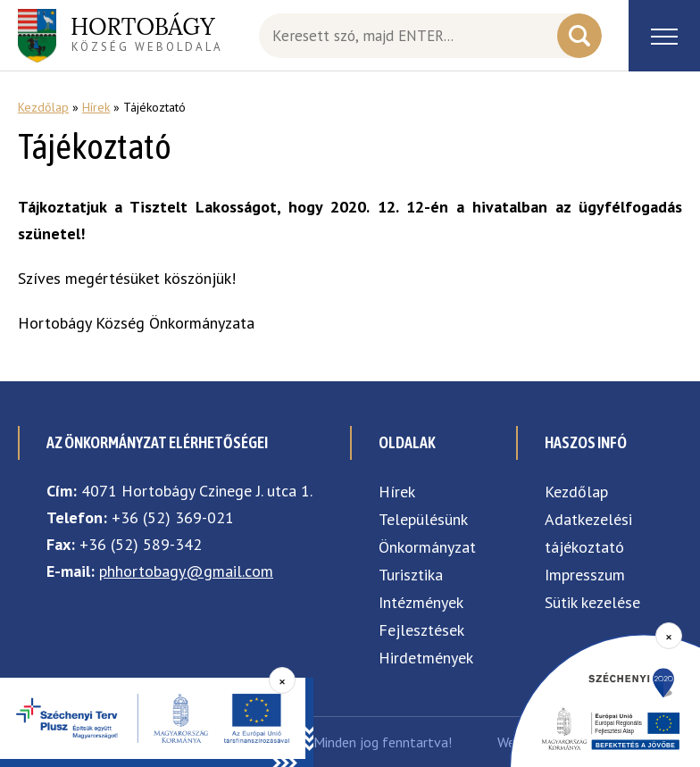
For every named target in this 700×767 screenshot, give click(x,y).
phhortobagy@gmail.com (186, 571)
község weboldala (147, 33)
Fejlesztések (421, 630)
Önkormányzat (427, 547)
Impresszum (585, 575)
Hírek (96, 107)
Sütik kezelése (592, 602)
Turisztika (411, 575)
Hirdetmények (426, 658)
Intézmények (421, 602)
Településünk (423, 519)
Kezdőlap (43, 107)
